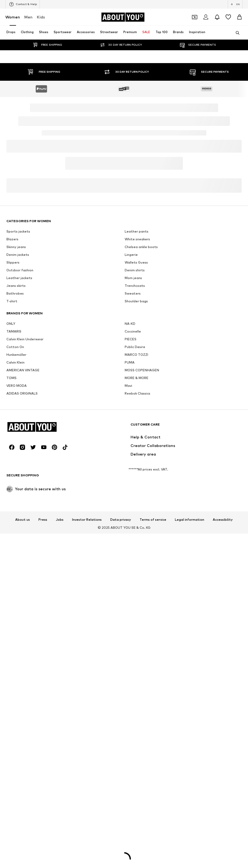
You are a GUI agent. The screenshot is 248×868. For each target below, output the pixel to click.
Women (13, 17)
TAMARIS (14, 543)
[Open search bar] (236, 33)
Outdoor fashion (20, 482)
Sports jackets (18, 443)
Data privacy (121, 732)
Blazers (12, 451)
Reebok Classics (137, 605)
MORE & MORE (137, 590)
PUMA (130, 574)
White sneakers (137, 451)
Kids (41, 17)
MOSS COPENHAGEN (142, 582)
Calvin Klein (15, 574)
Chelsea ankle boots (141, 459)
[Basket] (239, 17)
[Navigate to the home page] (123, 17)
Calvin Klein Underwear (25, 551)
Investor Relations (87, 732)
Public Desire (135, 559)
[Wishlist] (228, 17)
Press (43, 732)
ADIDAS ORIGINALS (22, 605)
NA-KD (130, 536)
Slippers (13, 474)
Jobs (60, 732)
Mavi (128, 598)
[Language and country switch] (235, 4)
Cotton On (15, 559)
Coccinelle (133, 543)
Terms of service (153, 732)
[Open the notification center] (217, 17)
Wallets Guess (136, 474)
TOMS (11, 590)
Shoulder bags (136, 513)
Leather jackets (19, 490)
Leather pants (137, 443)
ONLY (11, 536)
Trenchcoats (135, 498)
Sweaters (133, 505)
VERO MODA (17, 598)
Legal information (190, 732)
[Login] (206, 17)
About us (23, 732)
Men (28, 17)
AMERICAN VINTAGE (23, 582)
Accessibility (223, 732)
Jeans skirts (16, 498)
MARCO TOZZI (136, 567)
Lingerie (131, 467)
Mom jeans (133, 490)
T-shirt (12, 513)
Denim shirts (135, 482)
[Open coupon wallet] (195, 17)
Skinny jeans (16, 459)
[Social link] (12, 659)
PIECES (131, 551)
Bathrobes (15, 505)
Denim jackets (18, 467)
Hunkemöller (16, 567)
